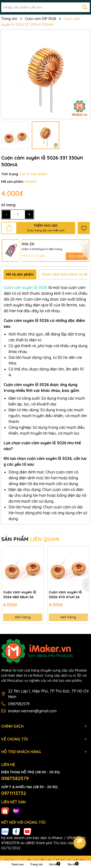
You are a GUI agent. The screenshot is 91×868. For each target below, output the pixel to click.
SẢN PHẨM (30, 539)
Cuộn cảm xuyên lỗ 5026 (25, 287)
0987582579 (19, 704)
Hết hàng (23, 617)
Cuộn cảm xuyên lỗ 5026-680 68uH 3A (20, 595)
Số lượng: (9, 205)
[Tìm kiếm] (85, 7)
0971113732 (14, 793)
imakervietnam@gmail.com (32, 711)
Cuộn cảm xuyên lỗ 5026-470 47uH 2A (65, 595)
